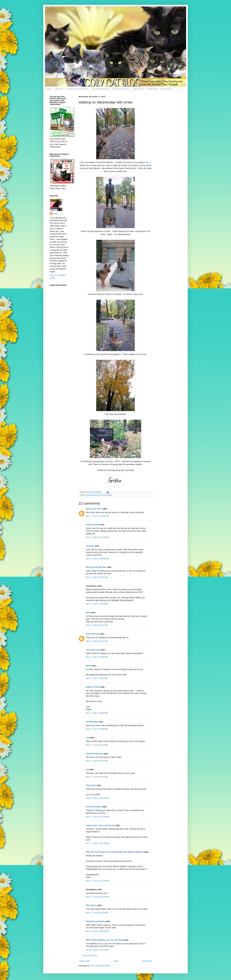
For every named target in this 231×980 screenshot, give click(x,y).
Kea (88, 738)
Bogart (147, 162)
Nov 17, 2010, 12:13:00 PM (97, 881)
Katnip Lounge (93, 525)
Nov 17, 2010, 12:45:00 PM (97, 897)
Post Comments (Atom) (100, 966)
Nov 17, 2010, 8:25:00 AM (97, 761)
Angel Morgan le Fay (121, 89)
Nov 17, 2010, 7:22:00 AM (97, 657)
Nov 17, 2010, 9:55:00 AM (97, 777)
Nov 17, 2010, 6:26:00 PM (97, 913)
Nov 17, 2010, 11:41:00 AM (97, 817)
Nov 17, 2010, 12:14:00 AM (97, 516)
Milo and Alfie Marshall (96, 567)
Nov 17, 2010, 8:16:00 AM (97, 745)
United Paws (152, 89)
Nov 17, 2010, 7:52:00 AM (97, 729)
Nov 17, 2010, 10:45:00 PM (97, 931)
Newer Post (84, 961)
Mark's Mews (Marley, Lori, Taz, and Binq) (105, 940)
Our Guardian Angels (101, 89)
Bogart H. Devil (93, 687)
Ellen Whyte (91, 905)
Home (49, 89)
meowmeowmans (94, 807)
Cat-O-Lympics (166, 89)
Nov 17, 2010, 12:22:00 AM (97, 537)
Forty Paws (91, 785)
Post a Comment (90, 955)
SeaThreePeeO (93, 634)
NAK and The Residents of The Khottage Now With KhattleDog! (115, 852)
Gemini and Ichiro (94, 509)
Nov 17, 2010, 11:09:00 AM (97, 798)
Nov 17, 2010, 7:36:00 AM (97, 713)
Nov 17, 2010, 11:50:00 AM (97, 843)
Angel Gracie (138, 89)
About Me (59, 89)
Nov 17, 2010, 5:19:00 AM (97, 604)
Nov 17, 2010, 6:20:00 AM (97, 641)
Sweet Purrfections (95, 754)
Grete (88, 495)
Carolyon (90, 546)
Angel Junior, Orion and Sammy (100, 825)
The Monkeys (92, 722)
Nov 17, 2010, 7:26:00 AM (97, 678)
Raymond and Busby (95, 921)
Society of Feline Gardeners (77, 89)
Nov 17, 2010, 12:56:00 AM (97, 559)
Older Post (147, 961)
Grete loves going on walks (102, 495)
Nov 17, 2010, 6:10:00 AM (97, 625)
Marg (88, 613)
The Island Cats (93, 650)
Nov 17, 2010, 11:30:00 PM (97, 950)
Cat (87, 770)
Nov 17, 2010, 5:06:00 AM (97, 577)
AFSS (88, 666)
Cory (55, 214)
